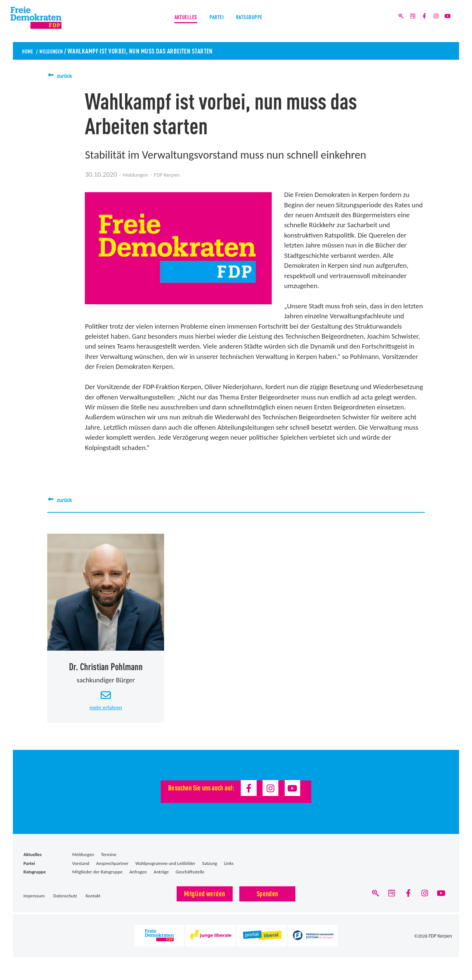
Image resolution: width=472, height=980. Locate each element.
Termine (109, 860)
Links (229, 868)
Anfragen (138, 877)
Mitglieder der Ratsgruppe (98, 877)
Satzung (210, 868)
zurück (66, 75)
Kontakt (93, 901)
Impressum (34, 901)
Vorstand (81, 868)
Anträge (161, 877)
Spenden (268, 899)
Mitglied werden (205, 899)
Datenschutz (65, 901)
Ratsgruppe (257, 22)
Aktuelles (177, 22)
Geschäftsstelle (190, 877)
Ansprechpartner (112, 868)
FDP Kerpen (441, 943)
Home (29, 51)
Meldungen (58, 51)
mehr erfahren (106, 712)
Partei (216, 22)
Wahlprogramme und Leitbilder (165, 868)
